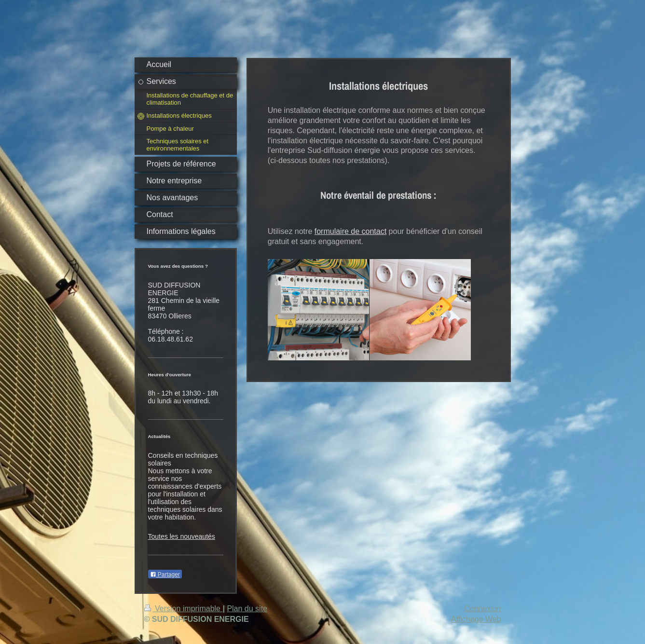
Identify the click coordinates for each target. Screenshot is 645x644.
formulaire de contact (350, 231)
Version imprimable (184, 609)
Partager (165, 575)
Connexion (483, 609)
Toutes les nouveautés (182, 536)
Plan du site (247, 609)
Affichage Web (476, 619)
